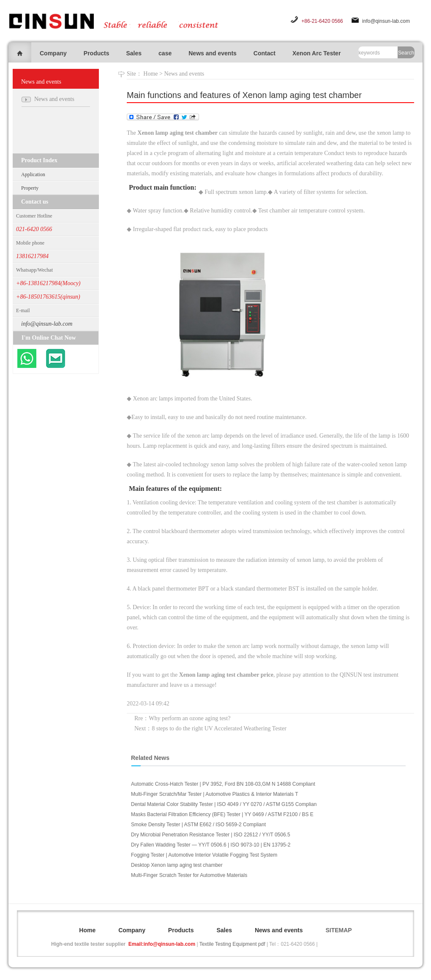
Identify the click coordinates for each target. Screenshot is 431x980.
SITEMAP (338, 930)
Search (406, 53)
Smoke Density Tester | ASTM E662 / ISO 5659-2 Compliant (198, 825)
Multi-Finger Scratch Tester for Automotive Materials (189, 875)
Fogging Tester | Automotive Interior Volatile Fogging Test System (204, 855)
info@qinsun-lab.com (386, 21)
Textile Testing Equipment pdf (232, 944)
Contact (265, 53)
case (165, 53)
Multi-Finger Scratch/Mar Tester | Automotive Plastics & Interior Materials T (214, 794)
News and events (213, 53)
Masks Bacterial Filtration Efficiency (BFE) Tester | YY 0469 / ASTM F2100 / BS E (222, 814)
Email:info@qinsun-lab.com (162, 944)
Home (150, 74)
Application (33, 174)
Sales (134, 53)
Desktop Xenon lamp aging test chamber (177, 865)
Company (53, 53)
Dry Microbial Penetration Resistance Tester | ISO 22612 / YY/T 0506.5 (211, 835)
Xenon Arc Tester (316, 53)
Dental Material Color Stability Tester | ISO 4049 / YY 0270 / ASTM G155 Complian (224, 804)
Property (30, 188)
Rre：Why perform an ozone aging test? (182, 718)
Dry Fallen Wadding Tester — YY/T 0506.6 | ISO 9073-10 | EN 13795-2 (211, 845)
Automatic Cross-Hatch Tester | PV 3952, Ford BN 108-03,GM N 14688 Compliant (223, 784)
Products (97, 53)
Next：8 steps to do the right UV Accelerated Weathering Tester (210, 728)
